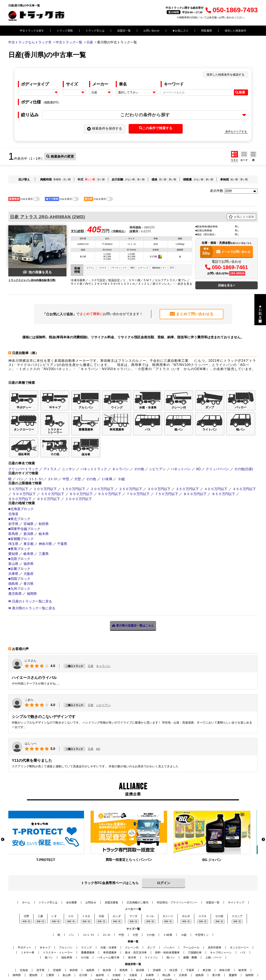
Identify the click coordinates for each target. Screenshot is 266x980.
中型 (66, 451)
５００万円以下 (24, 466)
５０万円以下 (18, 461)
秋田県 (44, 496)
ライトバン (151, 929)
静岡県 (17, 947)
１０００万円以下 (79, 471)
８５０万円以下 (223, 466)
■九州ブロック (19, 560)
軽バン (171, 929)
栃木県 (44, 506)
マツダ (133, 888)
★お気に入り (180, 31)
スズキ (203, 888)
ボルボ (186, 888)
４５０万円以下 (244, 461)
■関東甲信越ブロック (24, 501)
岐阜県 (28, 526)
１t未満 (107, 451)
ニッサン (69, 441)
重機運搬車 (88, 924)
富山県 (13, 535)
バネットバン (181, 441)
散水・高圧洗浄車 (136, 924)
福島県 (90, 942)
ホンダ (117, 888)
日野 (26, 888)
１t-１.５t (36, 451)
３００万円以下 (159, 461)
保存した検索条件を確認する (225, 75)
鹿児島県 (15, 565)
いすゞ (56, 888)
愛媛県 (233, 947)
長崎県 (115, 952)
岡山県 (166, 947)
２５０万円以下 (131, 461)
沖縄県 (168, 952)
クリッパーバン (217, 441)
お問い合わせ (151, 31)
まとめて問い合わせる (192, 314)
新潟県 (28, 506)
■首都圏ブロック (21, 511)
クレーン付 (132, 919)
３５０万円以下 (187, 461)
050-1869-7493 (232, 10)
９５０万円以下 (48, 471)
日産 (91, 638)
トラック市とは (95, 31)
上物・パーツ (213, 929)
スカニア (237, 888)
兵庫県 (13, 545)
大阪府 (28, 545)
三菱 (40, 888)
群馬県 (13, 506)
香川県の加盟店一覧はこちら (133, 597)
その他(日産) (244, 441)
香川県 (28, 555)
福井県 (28, 535)
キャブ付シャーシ (221, 924)
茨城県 (157, 942)
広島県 (183, 947)
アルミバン (66, 919)
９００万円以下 (20, 471)
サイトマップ (236, 874)
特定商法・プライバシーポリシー (177, 874)
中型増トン (202, 907)
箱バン (49, 929)
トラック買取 (65, 31)
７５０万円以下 (166, 466)
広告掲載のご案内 (138, 874)
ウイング (86, 919)
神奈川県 (45, 516)
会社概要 (71, 874)
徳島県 (13, 555)
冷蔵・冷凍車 (108, 919)
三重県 (44, 526)
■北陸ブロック (19, 530)
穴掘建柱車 (195, 924)
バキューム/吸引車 (108, 929)
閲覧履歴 (207, 31)
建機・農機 (190, 929)
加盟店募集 (111, 874)
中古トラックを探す (32, 31)
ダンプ (151, 919)
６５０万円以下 (110, 466)
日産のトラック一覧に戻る (30, 573)
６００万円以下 (81, 466)
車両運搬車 (110, 924)
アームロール (191, 919)
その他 (139, 441)
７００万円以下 (138, 466)
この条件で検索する (156, 128)
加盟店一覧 (124, 31)
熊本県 (132, 952)
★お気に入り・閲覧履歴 (260, 310)
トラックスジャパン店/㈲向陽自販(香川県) (32, 280)
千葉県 (62, 516)
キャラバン (121, 441)
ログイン (164, 855)
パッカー (169, 919)
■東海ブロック (19, 521)
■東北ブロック (19, 491)
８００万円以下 (195, 466)
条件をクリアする (236, 132)
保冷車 (132, 929)
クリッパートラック (23, 441)
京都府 (116, 947)
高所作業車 (215, 919)
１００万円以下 (45, 461)
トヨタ (86, 888)
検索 (240, 92)
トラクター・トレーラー (58, 924)
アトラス (50, 441)
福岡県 (32, 565)
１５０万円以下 (74, 461)
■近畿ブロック (19, 540)
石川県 (83, 947)
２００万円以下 (102, 461)
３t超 (121, 451)
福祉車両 (67, 929)
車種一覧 (26, 893)
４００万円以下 (216, 461)
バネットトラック (94, 441)
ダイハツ (168, 888)
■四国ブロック (19, 550)
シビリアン (157, 441)
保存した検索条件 (235, 31)
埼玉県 (13, 516)
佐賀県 (99, 952)
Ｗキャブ (45, 919)
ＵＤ (71, 888)
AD (198, 441)
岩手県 (13, 496)
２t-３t (52, 451)
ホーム (26, 874)
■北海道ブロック (21, 481)
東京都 (28, 516)
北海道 (13, 486)
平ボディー (24, 919)
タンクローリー (239, 919)
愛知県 (13, 526)
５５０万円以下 (53, 466)
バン (20, 451)
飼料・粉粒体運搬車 (167, 924)
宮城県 (28, 496)
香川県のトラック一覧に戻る (32, 580)
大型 (78, 451)
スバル (150, 888)
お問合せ (91, 874)
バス (243, 924)
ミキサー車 (28, 924)
